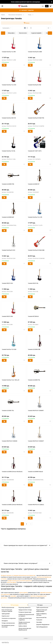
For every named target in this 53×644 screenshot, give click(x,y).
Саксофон (39, 622)
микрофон (13, 596)
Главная (3, 15)
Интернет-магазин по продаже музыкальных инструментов (18, 575)
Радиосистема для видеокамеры (42, 611)
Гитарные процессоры (25, 612)
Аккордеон (5, 621)
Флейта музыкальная (8, 607)
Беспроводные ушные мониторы (8, 626)
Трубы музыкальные (42, 607)
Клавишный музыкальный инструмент (26, 615)
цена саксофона (12, 582)
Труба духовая (6, 614)
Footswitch (39, 620)
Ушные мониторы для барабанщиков (25, 629)
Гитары (30, 15)
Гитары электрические (8, 623)
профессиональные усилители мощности (20, 581)
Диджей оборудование (43, 624)
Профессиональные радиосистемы (24, 623)
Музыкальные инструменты (15, 15)
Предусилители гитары (25, 610)
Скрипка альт (6, 616)
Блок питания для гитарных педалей (7, 611)
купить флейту (24, 593)
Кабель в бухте (23, 626)
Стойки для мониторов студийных (25, 619)
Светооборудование (42, 627)
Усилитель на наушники (9, 618)
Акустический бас (41, 617)
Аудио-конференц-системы (42, 614)
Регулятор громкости (24, 607)
